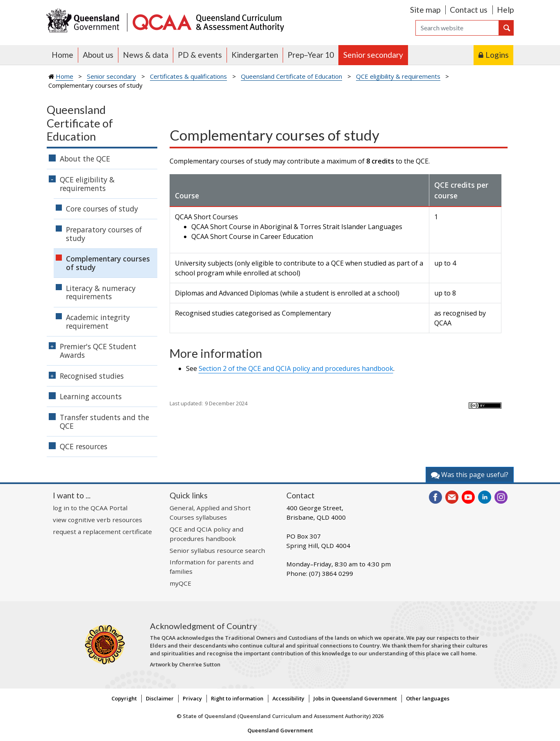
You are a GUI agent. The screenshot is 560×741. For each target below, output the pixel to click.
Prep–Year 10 (311, 55)
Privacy (192, 698)
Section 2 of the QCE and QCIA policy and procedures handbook (296, 368)
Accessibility (288, 698)
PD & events (200, 55)
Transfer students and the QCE (104, 422)
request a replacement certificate (102, 532)
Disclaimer (160, 698)
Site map (425, 10)
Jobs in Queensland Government (355, 698)
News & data (146, 55)
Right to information (237, 698)
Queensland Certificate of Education (291, 76)
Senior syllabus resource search (217, 550)
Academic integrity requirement (98, 322)
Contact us (469, 10)
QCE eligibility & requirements (398, 76)
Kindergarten (255, 55)
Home (62, 55)
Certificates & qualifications (188, 76)
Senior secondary (373, 55)
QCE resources (84, 446)
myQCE (180, 583)
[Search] (457, 28)
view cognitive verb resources (97, 520)
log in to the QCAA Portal (90, 508)
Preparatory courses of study (104, 234)
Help (505, 10)
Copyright (124, 698)
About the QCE (85, 159)
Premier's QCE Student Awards (98, 351)
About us (98, 55)
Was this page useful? (470, 475)
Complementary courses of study (108, 263)
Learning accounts (91, 396)
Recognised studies (92, 376)
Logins (497, 55)
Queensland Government (280, 730)
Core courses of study (102, 209)
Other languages (428, 698)
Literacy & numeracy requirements (101, 292)
